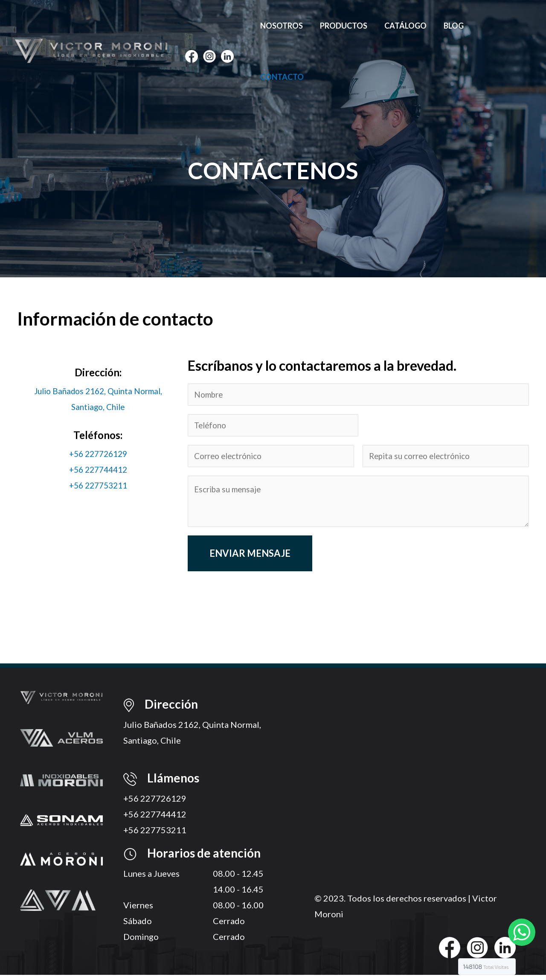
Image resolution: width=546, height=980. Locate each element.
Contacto (502, 26)
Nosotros (288, 26)
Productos (349, 26)
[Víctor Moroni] (91, 24)
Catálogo (409, 26)
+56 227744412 (98, 469)
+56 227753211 (98, 485)
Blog (455, 26)
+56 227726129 (98, 454)
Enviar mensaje (250, 558)
